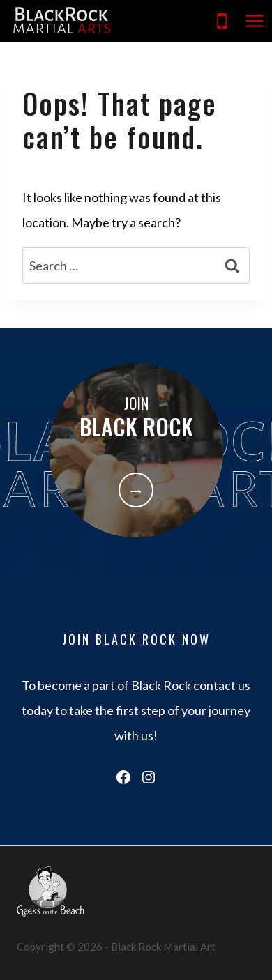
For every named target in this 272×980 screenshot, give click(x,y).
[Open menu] (255, 21)
